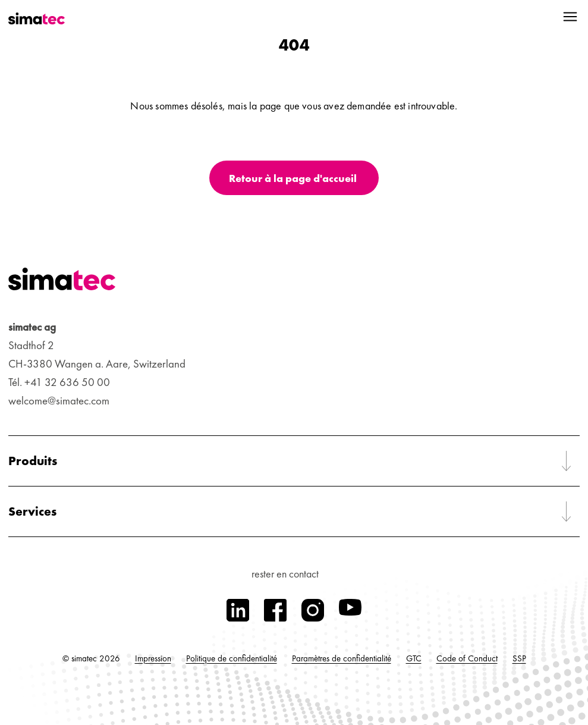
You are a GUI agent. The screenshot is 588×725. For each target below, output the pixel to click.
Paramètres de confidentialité (342, 658)
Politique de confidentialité (232, 658)
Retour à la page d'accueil (293, 178)
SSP (519, 658)
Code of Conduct (467, 658)
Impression (153, 658)
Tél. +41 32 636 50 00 (59, 382)
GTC (414, 658)
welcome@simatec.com (59, 401)
